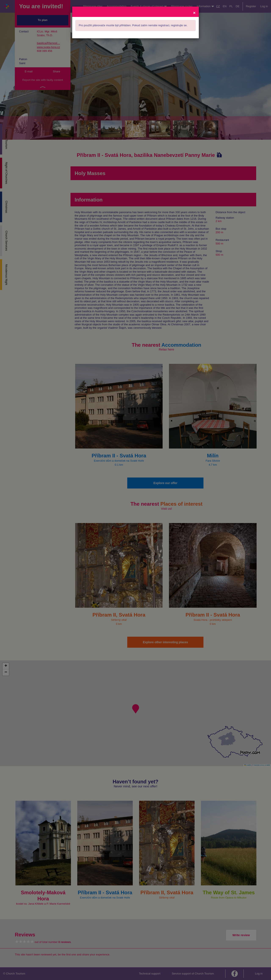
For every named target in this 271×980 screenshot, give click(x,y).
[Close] (194, 13)
